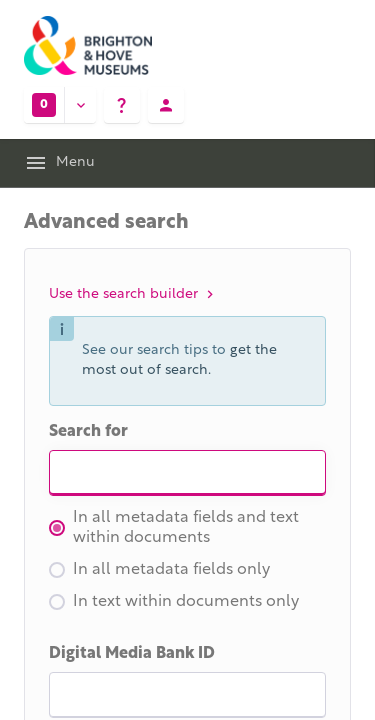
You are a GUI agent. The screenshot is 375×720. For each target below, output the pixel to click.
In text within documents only (174, 602)
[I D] (187, 695)
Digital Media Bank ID (132, 654)
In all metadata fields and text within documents (174, 528)
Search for (88, 432)
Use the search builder (133, 294)
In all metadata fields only (159, 570)
